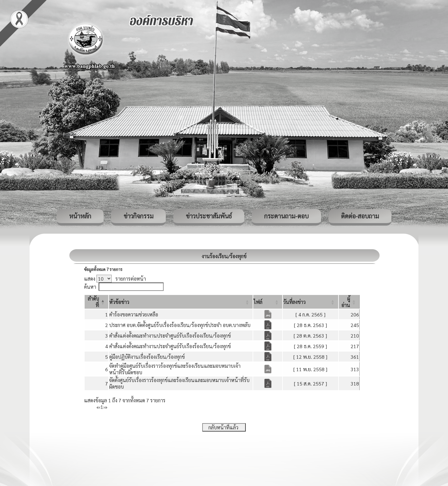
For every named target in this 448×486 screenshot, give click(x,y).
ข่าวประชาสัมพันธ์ (209, 216)
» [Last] (106, 407)
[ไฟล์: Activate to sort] (268, 302)
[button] (119, 302)
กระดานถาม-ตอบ (286, 216)
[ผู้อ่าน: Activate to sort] (349, 302)
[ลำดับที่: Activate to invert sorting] (96, 302)
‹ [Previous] (100, 407)
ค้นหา (90, 287)
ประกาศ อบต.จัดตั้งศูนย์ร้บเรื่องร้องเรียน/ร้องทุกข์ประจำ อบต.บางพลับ (180, 325)
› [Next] (104, 407)
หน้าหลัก (80, 216)
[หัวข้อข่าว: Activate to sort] (181, 302)
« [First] (98, 407)
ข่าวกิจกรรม (138, 216)
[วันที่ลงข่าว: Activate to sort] (310, 302)
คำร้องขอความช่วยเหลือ (134, 314)
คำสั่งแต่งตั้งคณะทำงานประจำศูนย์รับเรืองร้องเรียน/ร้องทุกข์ (170, 336)
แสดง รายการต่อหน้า (115, 279)
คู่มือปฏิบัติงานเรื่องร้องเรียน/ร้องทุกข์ (147, 357)
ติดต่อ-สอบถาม (360, 216)
